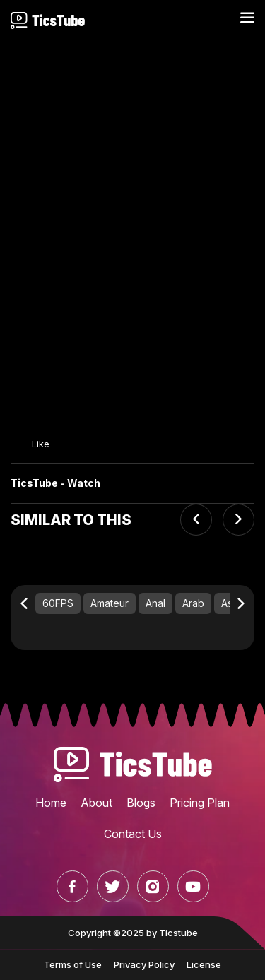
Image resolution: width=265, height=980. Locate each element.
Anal (155, 603)
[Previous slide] (196, 520)
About (96, 803)
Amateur (110, 603)
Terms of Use (73, 964)
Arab (193, 603)
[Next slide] (238, 520)
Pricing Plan (200, 803)
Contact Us (133, 834)
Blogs (141, 803)
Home (51, 803)
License (204, 964)
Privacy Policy (144, 964)
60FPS (58, 603)
